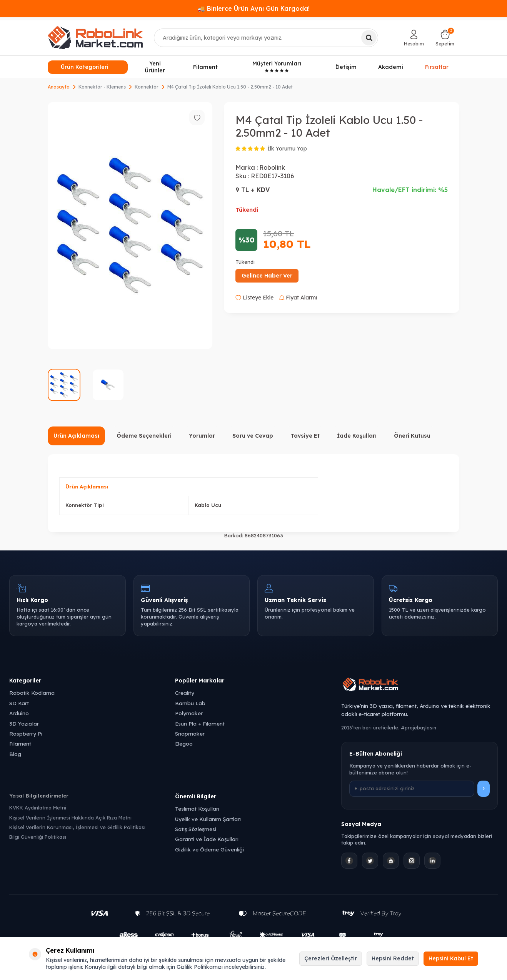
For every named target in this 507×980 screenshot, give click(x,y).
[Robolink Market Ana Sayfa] (419, 686)
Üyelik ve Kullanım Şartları (208, 819)
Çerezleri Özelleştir (331, 958)
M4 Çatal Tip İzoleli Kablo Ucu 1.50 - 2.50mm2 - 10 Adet (230, 87)
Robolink (272, 167)
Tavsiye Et (305, 436)
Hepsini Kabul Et (451, 958)
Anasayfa (59, 87)
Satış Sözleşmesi (196, 829)
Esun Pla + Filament (200, 723)
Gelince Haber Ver (267, 276)
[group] (130, 226)
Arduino (19, 713)
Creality (185, 693)
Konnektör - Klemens (102, 87)
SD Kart (19, 703)
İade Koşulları (357, 436)
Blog (15, 754)
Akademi (391, 67)
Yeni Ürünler (155, 67)
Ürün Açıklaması (76, 436)
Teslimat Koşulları (197, 809)
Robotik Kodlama (32, 693)
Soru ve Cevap (253, 436)
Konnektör (147, 87)
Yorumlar (202, 436)
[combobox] (266, 38)
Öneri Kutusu (412, 436)
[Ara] (369, 38)
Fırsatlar (437, 66)
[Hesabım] (414, 38)
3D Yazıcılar (24, 723)
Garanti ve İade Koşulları (207, 839)
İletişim (346, 67)
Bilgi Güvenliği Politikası (38, 837)
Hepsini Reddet (393, 958)
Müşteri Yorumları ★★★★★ (277, 67)
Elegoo (184, 743)
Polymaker (189, 713)
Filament (205, 67)
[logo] (95, 38)
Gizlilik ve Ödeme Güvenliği (209, 849)
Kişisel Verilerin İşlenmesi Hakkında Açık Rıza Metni (70, 818)
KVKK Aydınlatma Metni (38, 808)
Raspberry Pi (26, 733)
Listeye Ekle (254, 298)
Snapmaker (190, 733)
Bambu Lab (190, 703)
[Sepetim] (445, 38)
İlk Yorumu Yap (287, 149)
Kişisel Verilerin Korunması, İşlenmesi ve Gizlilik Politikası (77, 827)
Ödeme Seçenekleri (144, 436)
